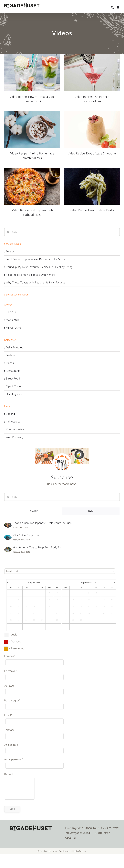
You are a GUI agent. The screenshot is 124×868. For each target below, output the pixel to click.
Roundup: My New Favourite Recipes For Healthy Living (39, 267)
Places (10, 363)
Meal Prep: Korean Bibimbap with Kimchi (30, 275)
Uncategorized (15, 394)
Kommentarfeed (16, 429)
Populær (33, 511)
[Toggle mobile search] (113, 7)
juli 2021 (11, 312)
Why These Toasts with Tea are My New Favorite (36, 283)
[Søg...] (62, 232)
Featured (11, 355)
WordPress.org (15, 437)
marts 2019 (13, 320)
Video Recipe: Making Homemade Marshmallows (32, 156)
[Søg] (8, 232)
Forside (10, 252)
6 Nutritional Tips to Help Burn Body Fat (37, 548)
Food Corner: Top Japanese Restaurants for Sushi (35, 259)
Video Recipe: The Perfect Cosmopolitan (92, 99)
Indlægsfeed (13, 422)
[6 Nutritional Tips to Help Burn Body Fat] (8, 550)
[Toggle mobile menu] (118, 7)
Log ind (10, 414)
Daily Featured (15, 348)
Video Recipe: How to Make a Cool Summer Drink (32, 99)
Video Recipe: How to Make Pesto (92, 210)
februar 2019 (13, 328)
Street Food (13, 379)
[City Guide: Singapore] (8, 537)
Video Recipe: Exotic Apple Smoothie (92, 154)
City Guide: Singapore (26, 535)
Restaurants (13, 371)
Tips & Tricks (14, 386)
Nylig (91, 511)
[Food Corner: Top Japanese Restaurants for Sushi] (8, 525)
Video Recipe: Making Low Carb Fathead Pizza (32, 213)
